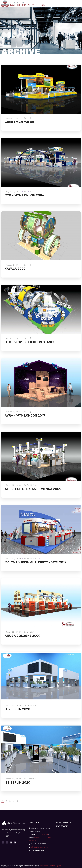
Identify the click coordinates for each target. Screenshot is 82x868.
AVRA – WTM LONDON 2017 (25, 415)
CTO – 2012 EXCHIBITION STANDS (30, 342)
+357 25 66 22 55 (42, 834)
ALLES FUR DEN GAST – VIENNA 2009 (33, 489)
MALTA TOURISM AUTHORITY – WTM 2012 (36, 562)
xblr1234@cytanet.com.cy (40, 847)
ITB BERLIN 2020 (17, 709)
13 (17, 801)
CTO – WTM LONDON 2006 (24, 195)
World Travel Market (19, 122)
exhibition (32, 485)
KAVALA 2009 (15, 269)
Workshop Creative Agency (50, 866)
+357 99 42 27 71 (40, 838)
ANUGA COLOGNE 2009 (22, 636)
